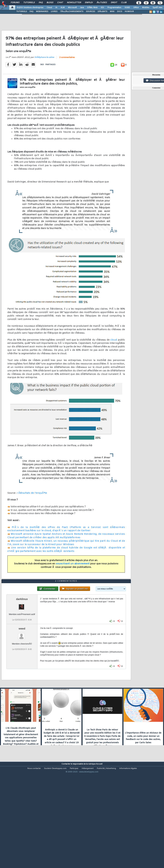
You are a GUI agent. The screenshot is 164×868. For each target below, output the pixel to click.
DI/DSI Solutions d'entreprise (30, 8)
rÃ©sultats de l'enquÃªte (32, 507)
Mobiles (146, 8)
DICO (120, 12)
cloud (114, 354)
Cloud (49, 8)
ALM (63, 8)
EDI (102, 8)
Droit (114, 3)
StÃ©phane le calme (44, 71)
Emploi (89, 3)
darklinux (22, 640)
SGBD (127, 8)
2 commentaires (67, 71)
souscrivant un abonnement (73, 578)
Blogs (50, 3)
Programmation (114, 8)
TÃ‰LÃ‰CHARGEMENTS (72, 12)
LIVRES (54, 12)
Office (136, 8)
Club (124, 3)
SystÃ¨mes (157, 8)
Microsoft (72, 8)
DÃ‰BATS (102, 12)
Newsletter (74, 3)
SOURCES (90, 12)
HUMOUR (129, 12)
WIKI (112, 12)
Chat (60, 3)
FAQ (41, 3)
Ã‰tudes (102, 3)
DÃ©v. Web (92, 8)
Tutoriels (29, 3)
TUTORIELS (22, 12)
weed (22, 670)
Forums (15, 3)
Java (82, 8)
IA (56, 8)
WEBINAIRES (42, 12)
